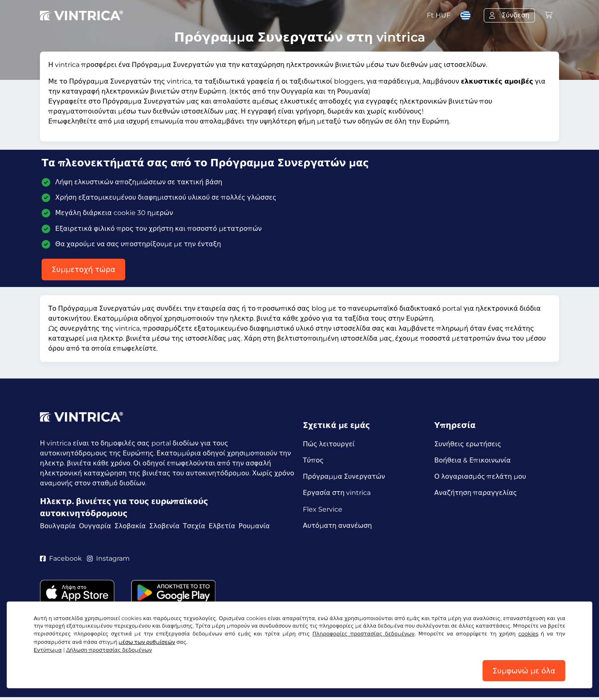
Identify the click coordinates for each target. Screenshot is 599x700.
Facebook (61, 560)
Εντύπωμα (48, 649)
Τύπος (313, 461)
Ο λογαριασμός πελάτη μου (480, 477)
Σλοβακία (130, 526)
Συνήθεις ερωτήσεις (468, 444)
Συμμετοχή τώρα (83, 270)
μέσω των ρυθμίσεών (147, 642)
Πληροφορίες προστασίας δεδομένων (364, 633)
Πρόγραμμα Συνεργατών (344, 477)
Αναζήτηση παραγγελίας (476, 494)
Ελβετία (222, 526)
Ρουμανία (254, 526)
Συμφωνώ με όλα (524, 670)
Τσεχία (194, 526)
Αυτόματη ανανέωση (337, 527)
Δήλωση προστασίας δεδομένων (109, 649)
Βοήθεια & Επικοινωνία (473, 461)
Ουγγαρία (95, 526)
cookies (528, 633)
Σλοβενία (165, 526)
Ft (439, 15)
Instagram (109, 560)
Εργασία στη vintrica (337, 494)
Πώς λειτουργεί (329, 444)
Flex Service (323, 511)
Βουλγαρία (58, 526)
